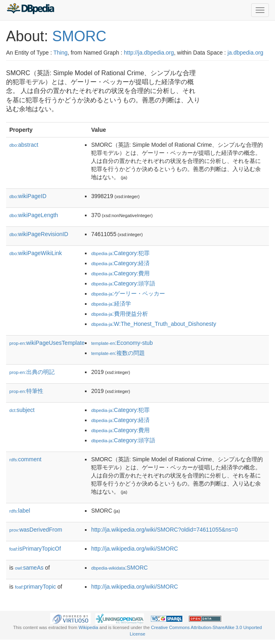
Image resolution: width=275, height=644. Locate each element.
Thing (60, 53)
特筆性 (26, 391)
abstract (24, 145)
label (20, 511)
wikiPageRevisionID (39, 234)
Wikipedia (88, 627)
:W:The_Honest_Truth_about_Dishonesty (153, 324)
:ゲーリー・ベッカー (128, 293)
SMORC (79, 36)
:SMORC (119, 568)
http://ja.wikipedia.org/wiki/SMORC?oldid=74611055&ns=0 (164, 530)
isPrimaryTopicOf (35, 549)
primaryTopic (35, 587)
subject (22, 410)
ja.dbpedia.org (245, 53)
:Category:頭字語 (123, 283)
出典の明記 (32, 372)
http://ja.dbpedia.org (149, 53)
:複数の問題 (118, 353)
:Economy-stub (122, 343)
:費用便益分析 (119, 314)
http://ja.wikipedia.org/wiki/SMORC (134, 549)
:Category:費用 (120, 273)
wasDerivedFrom (36, 530)
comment (25, 459)
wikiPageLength (34, 215)
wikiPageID (28, 196)
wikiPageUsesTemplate (47, 343)
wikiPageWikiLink (36, 253)
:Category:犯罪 (120, 253)
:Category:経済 (120, 263)
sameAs (29, 568)
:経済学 (111, 304)
